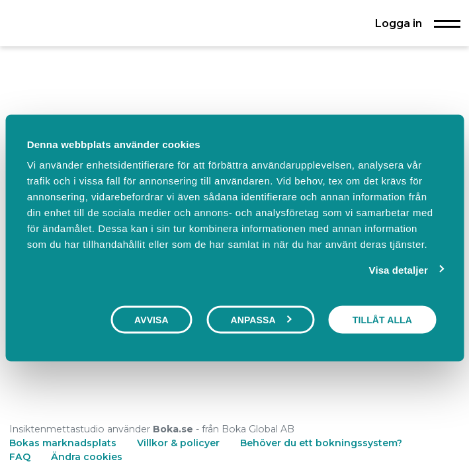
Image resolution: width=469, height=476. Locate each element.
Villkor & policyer (178, 443)
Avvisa (151, 319)
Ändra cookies (87, 457)
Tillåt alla (382, 319)
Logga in (399, 23)
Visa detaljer (399, 269)
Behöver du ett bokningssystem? (321, 443)
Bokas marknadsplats (63, 443)
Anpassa (261, 319)
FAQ (21, 457)
